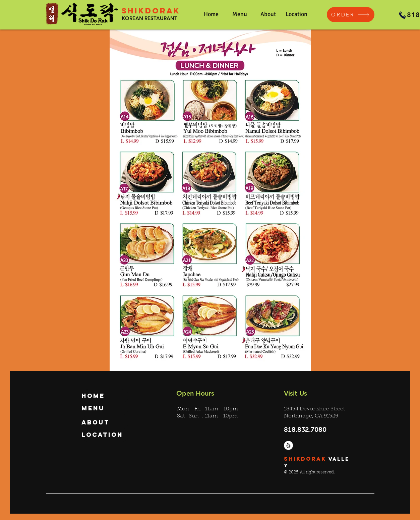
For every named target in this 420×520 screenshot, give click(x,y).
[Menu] (105, 408)
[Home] (105, 396)
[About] (105, 422)
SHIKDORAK (151, 11)
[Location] (105, 435)
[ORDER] (351, 15)
